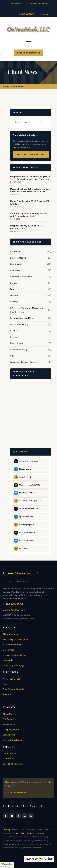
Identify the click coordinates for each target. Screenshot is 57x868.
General (14, 295)
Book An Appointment (28, 53)
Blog (5, 684)
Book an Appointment (13, 764)
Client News (16, 270)
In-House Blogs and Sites (22, 318)
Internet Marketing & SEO (15, 645)
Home (6, 87)
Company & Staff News (21, 277)
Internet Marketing (19, 325)
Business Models (18, 258)
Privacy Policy (19, 833)
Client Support (17, 3)
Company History (11, 730)
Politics (14, 337)
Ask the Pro (16, 252)
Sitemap (30, 833)
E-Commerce (9, 650)
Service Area (9, 735)
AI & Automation (11, 634)
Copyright (7, 829)
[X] (18, 816)
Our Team (8, 719)
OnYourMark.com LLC (20, 573)
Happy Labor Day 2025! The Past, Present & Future (27, 227)
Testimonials (9, 724)
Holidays (14, 302)
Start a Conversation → (17, 793)
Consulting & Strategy (14, 665)
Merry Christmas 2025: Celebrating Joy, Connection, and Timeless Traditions (30, 190)
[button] (7, 865)
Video (13, 356)
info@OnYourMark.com (14, 610)
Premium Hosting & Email (15, 655)
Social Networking (19, 350)
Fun (12, 289)
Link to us (40, 833)
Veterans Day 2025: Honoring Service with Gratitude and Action (29, 215)
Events (13, 283)
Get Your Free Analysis (31, 154)
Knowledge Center (12, 679)
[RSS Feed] (31, 816)
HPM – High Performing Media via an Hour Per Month (27, 310)
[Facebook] (5, 816)
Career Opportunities (13, 740)
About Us (7, 714)
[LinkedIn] (25, 816)
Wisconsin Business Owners (24, 362)
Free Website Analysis (40, 3)
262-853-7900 (27, 14)
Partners (14, 331)
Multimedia (8, 660)
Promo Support (17, 343)
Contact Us (45, 14)
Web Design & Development (16, 639)
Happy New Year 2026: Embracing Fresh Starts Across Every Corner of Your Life (30, 178)
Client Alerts (16, 264)
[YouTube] (12, 816)
